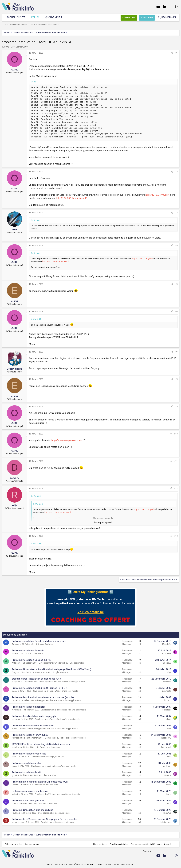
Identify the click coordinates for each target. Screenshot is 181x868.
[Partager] (172, 53)
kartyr (169, 794)
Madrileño (167, 644)
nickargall (167, 710)
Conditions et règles (119, 844)
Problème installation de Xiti (26, 772)
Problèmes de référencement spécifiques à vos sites (58, 794)
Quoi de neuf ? (54, 17)
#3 (177, 213)
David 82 (16, 785)
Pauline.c (16, 813)
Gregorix (16, 672)
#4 (177, 246)
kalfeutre (16, 794)
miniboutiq (16, 710)
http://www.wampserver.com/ (67, 440)
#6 (177, 311)
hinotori (168, 700)
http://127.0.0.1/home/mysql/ (71, 198)
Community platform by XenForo (72, 864)
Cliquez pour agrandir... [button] (103, 522)
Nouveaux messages (16, 25)
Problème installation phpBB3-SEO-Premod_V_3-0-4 (40, 688)
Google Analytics (46, 644)
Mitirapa (168, 775)
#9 (177, 407)
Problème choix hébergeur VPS (28, 801)
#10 (176, 434)
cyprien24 (16, 700)
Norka (14, 766)
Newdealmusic (18, 738)
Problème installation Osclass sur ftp (31, 660)
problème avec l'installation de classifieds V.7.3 (36, 679)
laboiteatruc (166, 822)
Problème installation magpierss (29, 707)
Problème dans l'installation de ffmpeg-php (34, 716)
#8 (177, 379)
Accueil (167, 844)
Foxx (14, 729)
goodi (14, 775)
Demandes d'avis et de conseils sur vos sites (65, 738)
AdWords (39, 654)
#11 (176, 461)
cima (14, 757)
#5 (177, 284)
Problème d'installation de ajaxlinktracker (33, 726)
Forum (35, 17)
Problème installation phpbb (26, 763)
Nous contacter (100, 844)
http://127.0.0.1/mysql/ (157, 195)
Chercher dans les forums (44, 25)
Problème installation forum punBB (30, 735)
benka (168, 785)
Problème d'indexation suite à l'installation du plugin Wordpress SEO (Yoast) (51, 669)
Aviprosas (16, 644)
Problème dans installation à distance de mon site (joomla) (43, 697)
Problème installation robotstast (29, 754)
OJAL (7, 47)
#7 (177, 352)
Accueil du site (16, 17)
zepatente (167, 691)
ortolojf (15, 804)
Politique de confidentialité (143, 844)
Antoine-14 (17, 663)
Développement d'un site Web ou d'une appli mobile (62, 663)
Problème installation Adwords (28, 651)
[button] (65, 17)
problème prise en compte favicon (30, 791)
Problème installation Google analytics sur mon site (39, 641)
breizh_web (17, 747)
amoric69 (167, 663)
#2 (177, 172)
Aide (159, 844)
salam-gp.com (18, 822)
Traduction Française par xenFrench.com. (116, 864)
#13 (176, 536)
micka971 (16, 654)
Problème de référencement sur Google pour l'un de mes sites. (45, 819)
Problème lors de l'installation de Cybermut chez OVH (40, 782)
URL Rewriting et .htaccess (48, 747)
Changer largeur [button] (32, 844)
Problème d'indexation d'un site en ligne (32, 810)
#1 (177, 53)
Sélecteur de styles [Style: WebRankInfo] (14, 844)
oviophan (16, 682)
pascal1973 (166, 738)
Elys (169, 672)
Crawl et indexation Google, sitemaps (52, 672)
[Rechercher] (167, 17)
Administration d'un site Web (43, 775)
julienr (168, 719)
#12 (176, 489)
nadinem (167, 766)
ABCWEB (167, 813)
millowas (16, 719)
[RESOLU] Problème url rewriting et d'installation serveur (41, 744)
